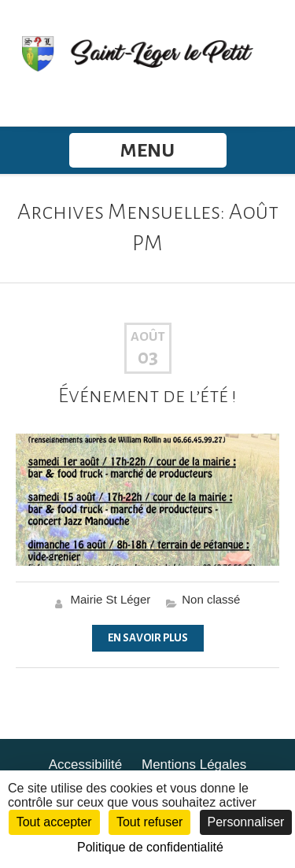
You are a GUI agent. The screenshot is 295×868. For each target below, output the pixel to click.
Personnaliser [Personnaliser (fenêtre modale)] (246, 822)
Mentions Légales (194, 765)
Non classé (211, 599)
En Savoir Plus (148, 638)
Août (148, 337)
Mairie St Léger (111, 599)
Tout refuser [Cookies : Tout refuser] (149, 822)
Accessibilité (86, 765)
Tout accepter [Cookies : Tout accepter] (54, 822)
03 (148, 357)
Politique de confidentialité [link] (150, 847)
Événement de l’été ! (147, 396)
